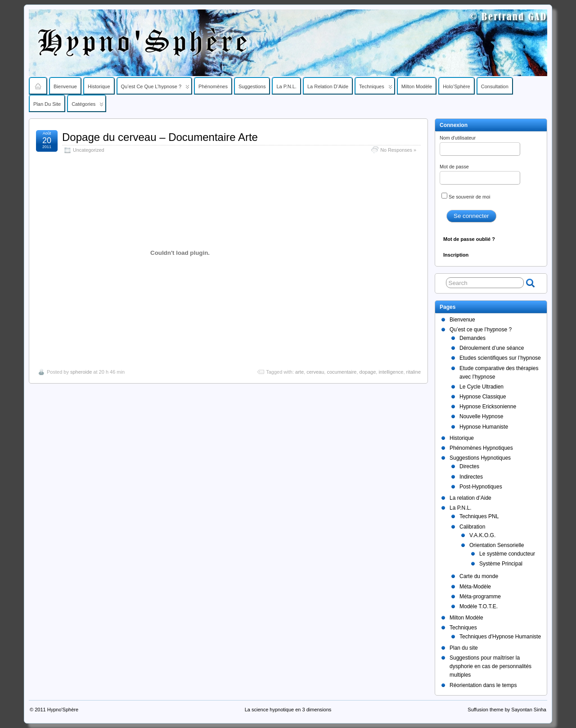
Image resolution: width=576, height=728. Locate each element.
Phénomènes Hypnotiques (481, 448)
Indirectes (471, 477)
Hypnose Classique (483, 397)
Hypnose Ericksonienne (488, 407)
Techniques (376, 89)
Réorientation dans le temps (483, 685)
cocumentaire (342, 372)
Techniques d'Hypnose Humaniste (500, 637)
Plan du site (47, 104)
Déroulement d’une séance (492, 348)
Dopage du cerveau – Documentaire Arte (160, 137)
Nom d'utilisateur (480, 145)
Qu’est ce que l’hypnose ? (155, 89)
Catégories (88, 106)
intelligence (391, 372)
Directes (469, 466)
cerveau (315, 372)
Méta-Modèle (475, 587)
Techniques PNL (479, 516)
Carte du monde (479, 576)
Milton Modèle (417, 86)
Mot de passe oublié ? (469, 239)
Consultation (495, 86)
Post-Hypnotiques (481, 487)
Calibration (472, 527)
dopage (368, 372)
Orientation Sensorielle (497, 545)
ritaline (414, 372)
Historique (99, 86)
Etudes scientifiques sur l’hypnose (500, 358)
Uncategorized (89, 150)
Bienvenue (65, 86)
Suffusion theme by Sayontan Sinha (507, 710)
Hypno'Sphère (63, 710)
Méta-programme (480, 597)
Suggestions (252, 86)
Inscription (456, 255)
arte (299, 372)
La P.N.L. (286, 86)
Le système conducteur (507, 554)
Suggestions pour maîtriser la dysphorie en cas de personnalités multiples (490, 666)
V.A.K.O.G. (482, 535)
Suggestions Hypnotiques (480, 458)
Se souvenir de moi (466, 196)
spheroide (81, 372)
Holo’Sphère (457, 86)
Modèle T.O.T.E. (479, 606)
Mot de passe (480, 174)
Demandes (472, 338)
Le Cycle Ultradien (481, 387)
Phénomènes (213, 86)
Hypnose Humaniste (484, 427)
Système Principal (501, 564)
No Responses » (398, 150)
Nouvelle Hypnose (481, 416)
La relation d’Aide (328, 86)
